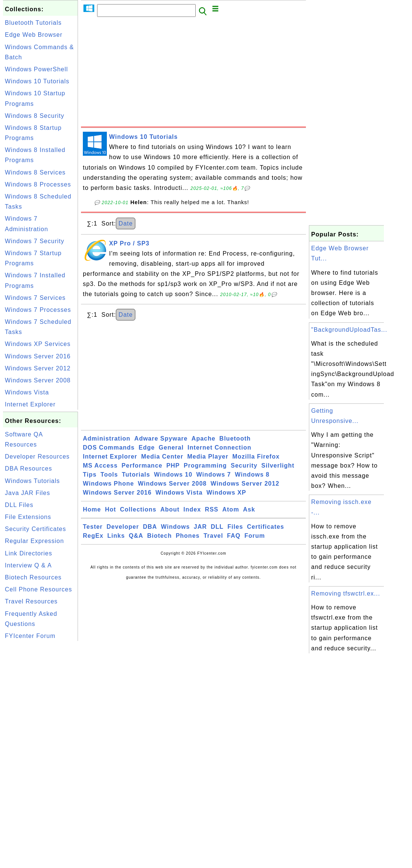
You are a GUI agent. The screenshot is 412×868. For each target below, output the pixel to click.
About (170, 509)
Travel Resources (31, 601)
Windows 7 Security (35, 241)
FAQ (234, 536)
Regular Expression (34, 541)
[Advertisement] (193, 74)
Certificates (266, 527)
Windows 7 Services (35, 298)
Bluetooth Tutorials (33, 23)
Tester (93, 527)
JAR (200, 527)
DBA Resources (28, 469)
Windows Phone (108, 484)
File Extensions (28, 517)
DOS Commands (109, 448)
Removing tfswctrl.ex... (346, 593)
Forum (255, 536)
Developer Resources (37, 457)
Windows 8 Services (35, 172)
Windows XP (226, 493)
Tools (109, 475)
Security (244, 466)
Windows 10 (173, 475)
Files (235, 527)
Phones (188, 536)
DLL (217, 527)
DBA (150, 527)
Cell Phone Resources (38, 589)
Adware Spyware (161, 439)
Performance (142, 466)
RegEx (93, 536)
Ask (249, 509)
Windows (175, 527)
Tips (90, 475)
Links (116, 536)
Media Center (162, 457)
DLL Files (19, 505)
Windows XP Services (38, 344)
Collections (138, 509)
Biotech (160, 536)
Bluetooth (235, 439)
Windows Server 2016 (38, 356)
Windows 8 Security (35, 116)
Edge (147, 448)
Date (126, 223)
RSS (212, 509)
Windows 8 (252, 475)
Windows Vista (27, 392)
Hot (111, 509)
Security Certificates (35, 529)
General (171, 448)
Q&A (136, 536)
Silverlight (278, 466)
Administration (107, 439)
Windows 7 (214, 475)
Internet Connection (219, 448)
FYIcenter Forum (30, 636)
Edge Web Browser (34, 35)
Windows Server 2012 (38, 368)
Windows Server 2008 (38, 380)
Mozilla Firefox (256, 457)
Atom (231, 509)
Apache (204, 439)
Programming (205, 466)
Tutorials (136, 475)
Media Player (208, 457)
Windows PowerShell (36, 69)
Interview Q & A (28, 565)
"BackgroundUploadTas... (349, 330)
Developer (123, 527)
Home (92, 509)
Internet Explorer (30, 404)
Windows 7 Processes (38, 310)
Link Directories (28, 553)
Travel (213, 536)
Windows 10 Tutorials (37, 81)
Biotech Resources (33, 577)
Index (192, 509)
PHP (173, 466)
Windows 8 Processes (38, 184)
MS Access (100, 466)
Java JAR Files (28, 493)
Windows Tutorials (32, 481)
